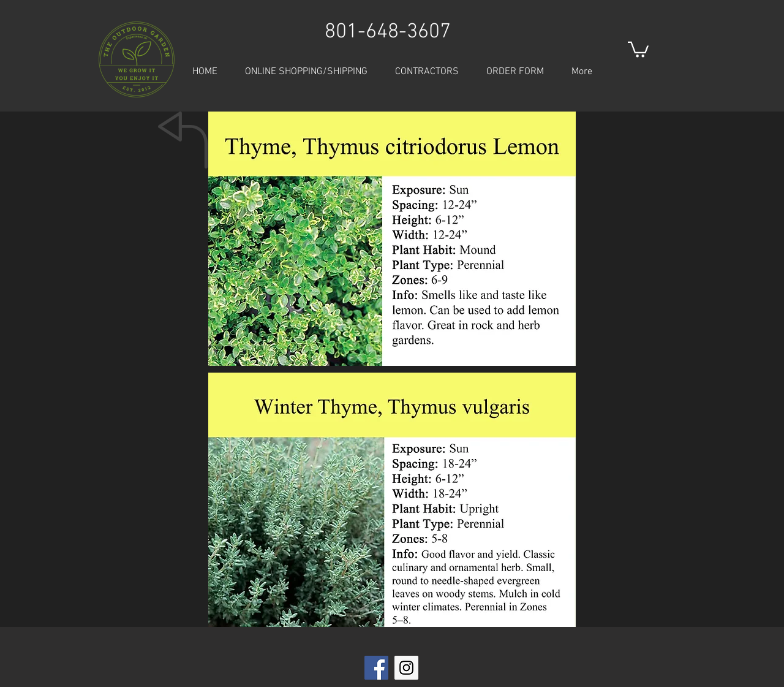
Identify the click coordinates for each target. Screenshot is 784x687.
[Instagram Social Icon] (406, 668)
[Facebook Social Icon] (376, 668)
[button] (638, 49)
